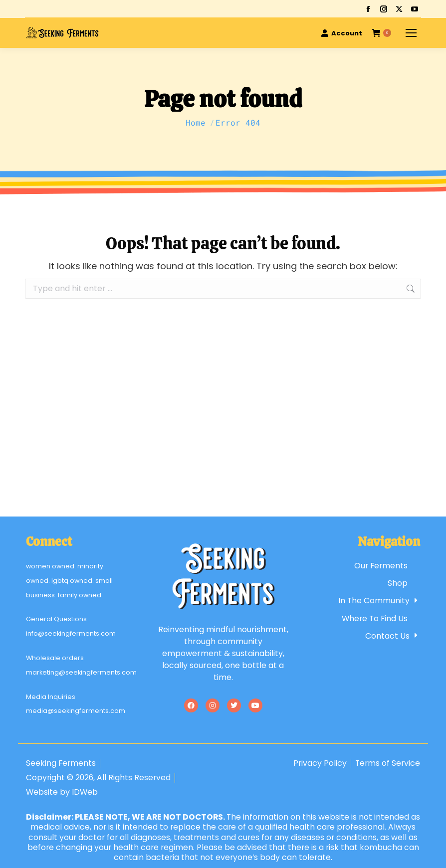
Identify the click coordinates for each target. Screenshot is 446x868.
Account (341, 33)
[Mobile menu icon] (411, 33)
